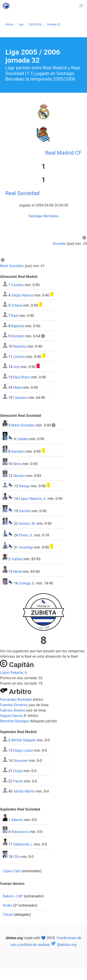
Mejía (18, 387)
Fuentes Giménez (14, 705)
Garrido (25, 511)
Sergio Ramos (22, 295)
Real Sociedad (22, 193)
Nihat (18, 572)
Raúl (15, 316)
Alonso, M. (27, 524)
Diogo (18, 771)
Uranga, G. (27, 583)
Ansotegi (26, 547)
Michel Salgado (23, 740)
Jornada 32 (54, 24)
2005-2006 (35, 24)
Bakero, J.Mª (13, 896)
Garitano (18, 452)
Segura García (11, 716)
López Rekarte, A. (33, 498)
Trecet (8, 915)
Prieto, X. (26, 535)
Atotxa (9, 24)
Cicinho (19, 357)
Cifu (17, 857)
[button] (81, 6)
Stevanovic (20, 832)
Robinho (20, 346)
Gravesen (21, 761)
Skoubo (19, 476)
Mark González (12, 266)
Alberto (17, 820)
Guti (17, 367)
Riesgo (24, 486)
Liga (21, 24)
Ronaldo (59, 244)
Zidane (17, 305)
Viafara (17, 559)
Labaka (23, 439)
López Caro (12, 871)
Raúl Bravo (22, 377)
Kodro (7, 905)
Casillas (18, 285)
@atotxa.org (64, 945)
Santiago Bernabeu (43, 216)
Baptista (18, 326)
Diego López (23, 750)
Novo (17, 464)
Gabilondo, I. (23, 844)
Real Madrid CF (63, 153)
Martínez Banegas (14, 721)
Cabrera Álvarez (13, 710)
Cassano (20, 398)
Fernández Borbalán (16, 700)
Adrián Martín (24, 791)
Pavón (18, 781)
